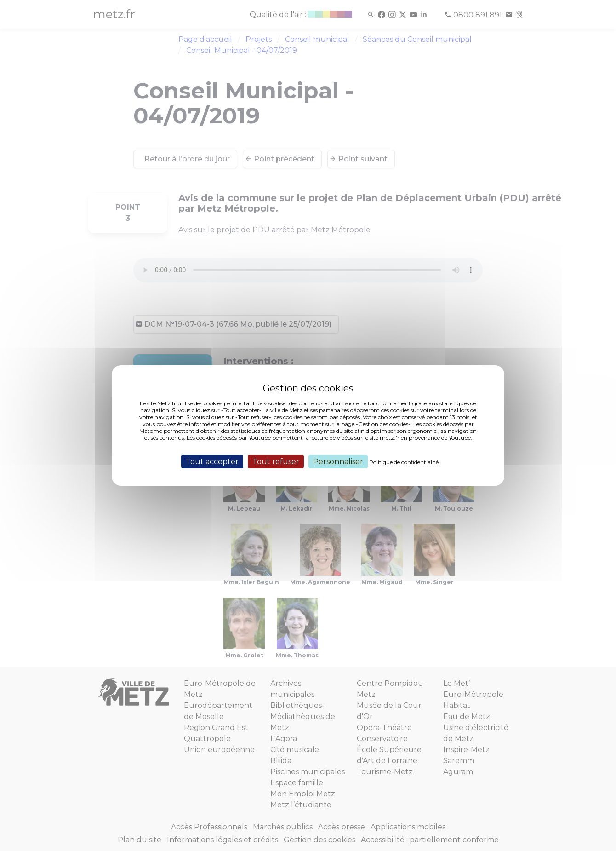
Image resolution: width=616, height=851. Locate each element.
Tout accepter (212, 462)
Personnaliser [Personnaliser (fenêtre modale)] (338, 462)
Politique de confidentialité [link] (404, 462)
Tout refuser (276, 462)
